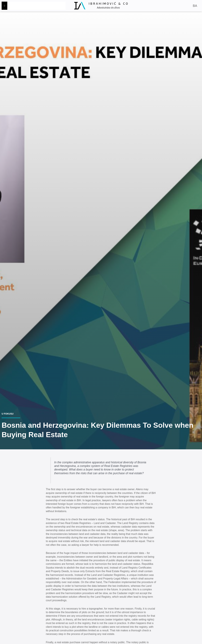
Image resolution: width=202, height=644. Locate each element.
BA (195, 6)
